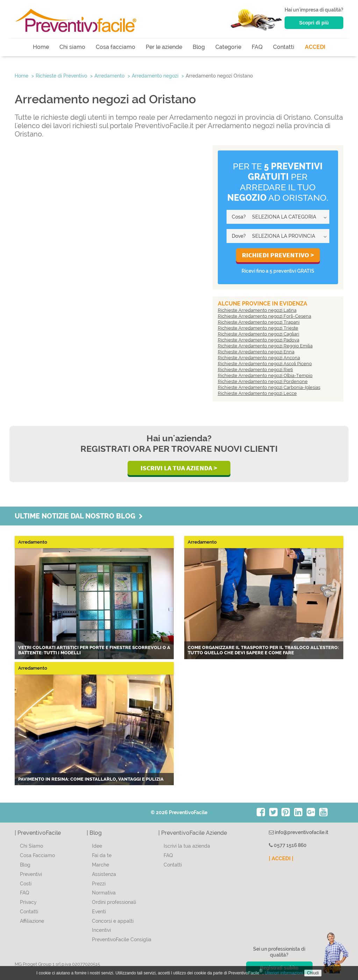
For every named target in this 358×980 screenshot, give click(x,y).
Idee (97, 846)
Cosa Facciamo (37, 855)
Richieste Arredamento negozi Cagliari (259, 334)
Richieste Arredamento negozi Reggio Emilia (265, 346)
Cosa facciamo (116, 47)
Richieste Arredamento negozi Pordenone (263, 381)
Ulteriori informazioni (284, 973)
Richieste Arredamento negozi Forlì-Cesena (264, 316)
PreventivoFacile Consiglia (122, 940)
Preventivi (31, 874)
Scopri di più (314, 23)
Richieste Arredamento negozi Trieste (258, 328)
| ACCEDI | (281, 859)
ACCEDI (315, 47)
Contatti (284, 47)
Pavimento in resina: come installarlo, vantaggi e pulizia (91, 779)
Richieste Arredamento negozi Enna (256, 352)
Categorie (228, 47)
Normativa (104, 893)
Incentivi (101, 930)
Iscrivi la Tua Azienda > (179, 468)
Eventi (99, 912)
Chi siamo (72, 47)
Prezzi (99, 884)
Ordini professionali (114, 902)
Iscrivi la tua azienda (187, 846)
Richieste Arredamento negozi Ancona (259, 358)
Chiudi (313, 973)
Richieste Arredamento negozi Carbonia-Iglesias (269, 387)
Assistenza (104, 874)
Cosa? (239, 217)
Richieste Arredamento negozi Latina (257, 310)
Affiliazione (32, 921)
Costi (26, 884)
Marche (101, 865)
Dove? (239, 236)
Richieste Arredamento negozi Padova (259, 340)
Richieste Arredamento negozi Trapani (259, 322)
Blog (199, 47)
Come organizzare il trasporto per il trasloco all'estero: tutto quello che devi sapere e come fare (263, 650)
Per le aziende (164, 47)
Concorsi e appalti (113, 921)
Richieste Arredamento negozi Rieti (255, 370)
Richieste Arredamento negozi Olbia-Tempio (265, 375)
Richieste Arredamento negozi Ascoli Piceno (265, 364)
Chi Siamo (31, 846)
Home (41, 47)
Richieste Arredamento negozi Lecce (257, 393)
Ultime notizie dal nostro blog (79, 516)
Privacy (28, 902)
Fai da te (102, 855)
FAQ (257, 47)
